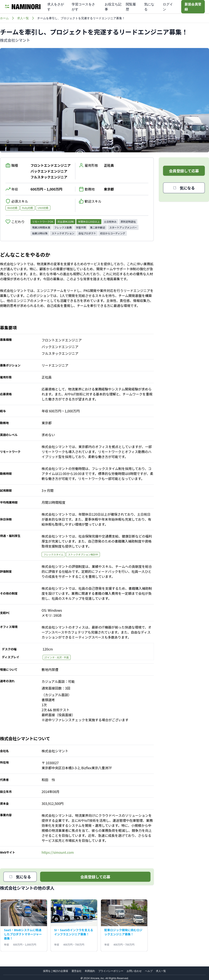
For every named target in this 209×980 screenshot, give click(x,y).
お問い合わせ (134, 971)
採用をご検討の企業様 (56, 971)
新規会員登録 (193, 7)
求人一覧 (23, 18)
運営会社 (76, 971)
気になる (20, 877)
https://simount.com (58, 852)
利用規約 (90, 971)
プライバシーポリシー (111, 971)
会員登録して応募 (95, 877)
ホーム (4, 18)
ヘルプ (149, 971)
